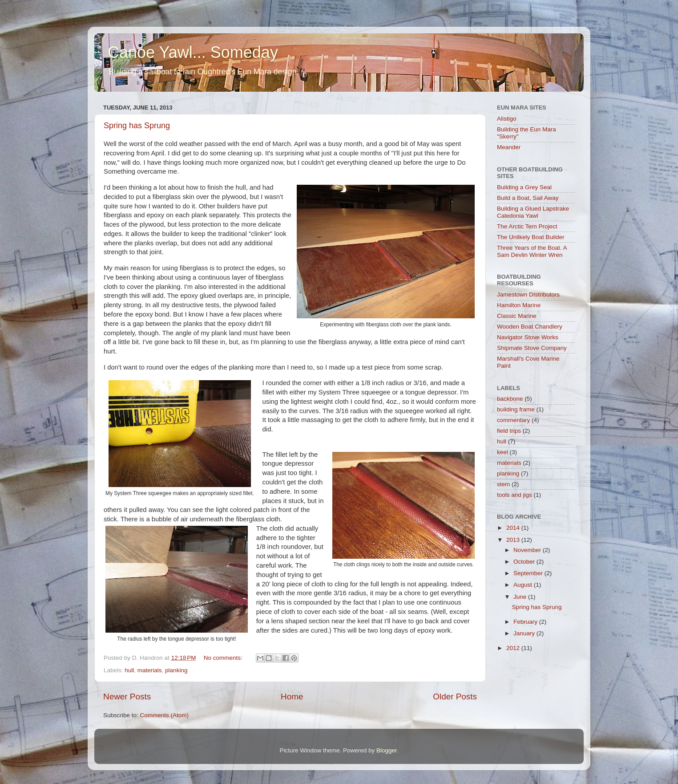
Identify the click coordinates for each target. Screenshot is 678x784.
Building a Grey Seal (524, 187)
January (525, 633)
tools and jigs (515, 495)
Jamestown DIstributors (528, 295)
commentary (513, 420)
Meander (509, 147)
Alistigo (507, 119)
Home (292, 697)
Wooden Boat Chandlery (530, 327)
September (529, 573)
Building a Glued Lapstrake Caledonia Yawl (533, 212)
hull (129, 670)
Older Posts (455, 697)
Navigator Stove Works (528, 337)
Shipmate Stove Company (532, 348)
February (526, 622)
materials (150, 670)
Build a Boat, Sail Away (528, 198)
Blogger (387, 750)
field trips (509, 431)
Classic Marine (517, 316)
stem (503, 484)
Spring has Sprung (137, 126)
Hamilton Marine (519, 305)
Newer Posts (127, 697)
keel (502, 452)
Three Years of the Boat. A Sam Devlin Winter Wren (532, 251)
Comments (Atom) (165, 715)
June (521, 597)
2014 (514, 528)
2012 (514, 648)
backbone (510, 399)
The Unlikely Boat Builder (531, 237)
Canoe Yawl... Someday (193, 52)
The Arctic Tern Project (527, 226)
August (524, 585)
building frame (516, 409)
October (525, 562)
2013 (514, 540)
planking (176, 670)
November (528, 550)
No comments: (224, 658)
